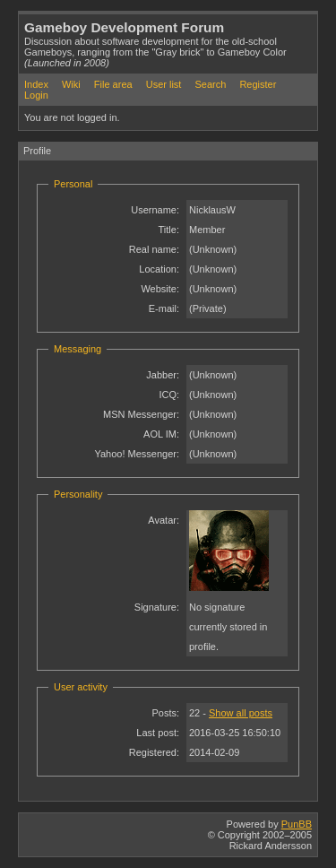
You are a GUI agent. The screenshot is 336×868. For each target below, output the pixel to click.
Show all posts (241, 713)
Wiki (71, 84)
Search (210, 84)
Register (258, 84)
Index (36, 84)
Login (36, 95)
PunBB (297, 824)
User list (164, 84)
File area (113, 84)
